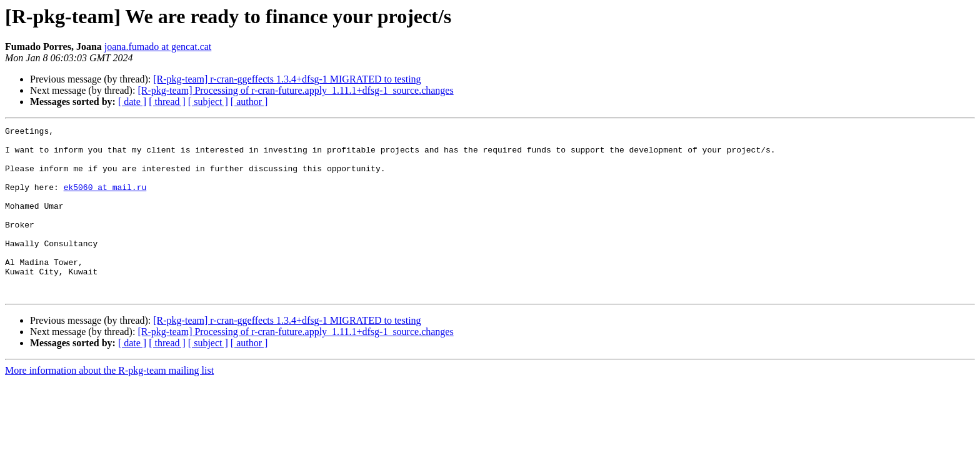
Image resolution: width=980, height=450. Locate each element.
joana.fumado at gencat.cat (158, 47)
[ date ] (132, 102)
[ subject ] (208, 102)
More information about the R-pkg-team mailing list (109, 404)
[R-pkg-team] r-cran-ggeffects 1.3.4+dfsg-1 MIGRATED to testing (287, 79)
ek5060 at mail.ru (105, 200)
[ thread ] (167, 102)
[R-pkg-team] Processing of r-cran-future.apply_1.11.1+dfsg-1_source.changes (295, 90)
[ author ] (249, 102)
